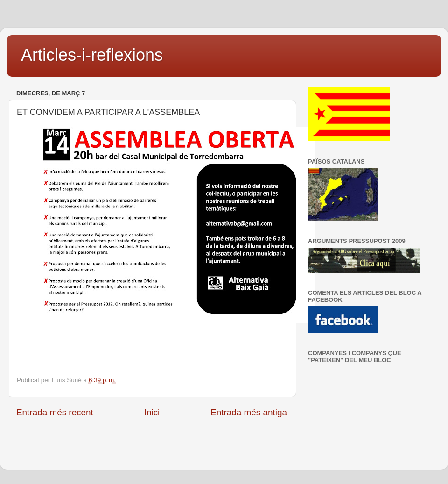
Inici (152, 412)
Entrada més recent (55, 412)
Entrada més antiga (249, 412)
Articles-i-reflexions (92, 55)
